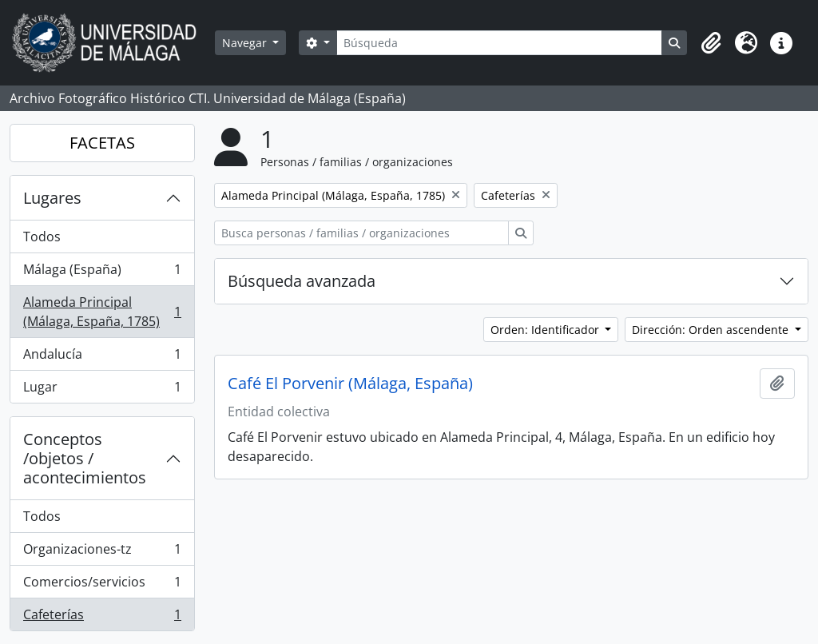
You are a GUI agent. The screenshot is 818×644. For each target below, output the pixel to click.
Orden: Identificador (546, 330)
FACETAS (102, 143)
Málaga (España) (102, 273)
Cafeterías (102, 618)
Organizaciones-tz (102, 553)
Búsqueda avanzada (302, 281)
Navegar (246, 43)
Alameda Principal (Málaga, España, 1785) (102, 312)
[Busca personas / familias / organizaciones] (361, 233)
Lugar (102, 390)
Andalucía (102, 358)
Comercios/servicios (102, 585)
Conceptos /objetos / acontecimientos (85, 458)
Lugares (52, 198)
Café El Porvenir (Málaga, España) (350, 384)
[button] (711, 43)
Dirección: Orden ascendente (712, 330)
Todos (42, 237)
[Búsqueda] (499, 43)
